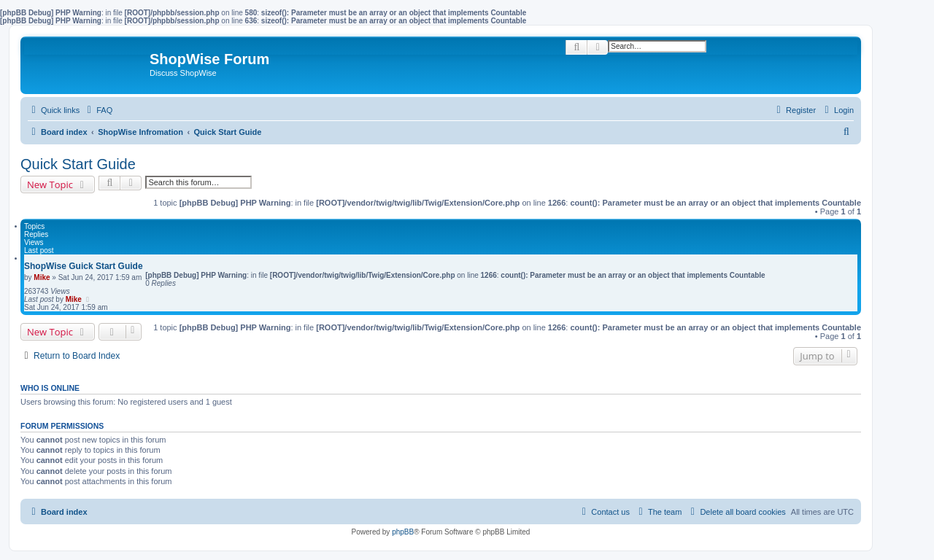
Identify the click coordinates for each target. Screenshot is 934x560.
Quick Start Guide (78, 164)
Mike (42, 277)
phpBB (403, 532)
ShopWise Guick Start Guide (84, 266)
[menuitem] (98, 110)
